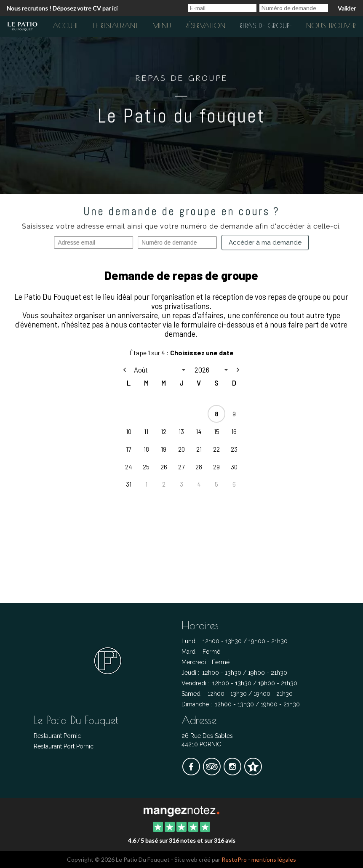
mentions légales (274, 859)
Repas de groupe (266, 26)
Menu (162, 26)
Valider (347, 8)
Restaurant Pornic (57, 736)
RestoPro (234, 859)
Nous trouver (331, 26)
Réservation (205, 26)
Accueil (66, 26)
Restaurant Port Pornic (64, 746)
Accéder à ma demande (265, 243)
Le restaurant (116, 26)
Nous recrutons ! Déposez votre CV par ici (62, 8)
